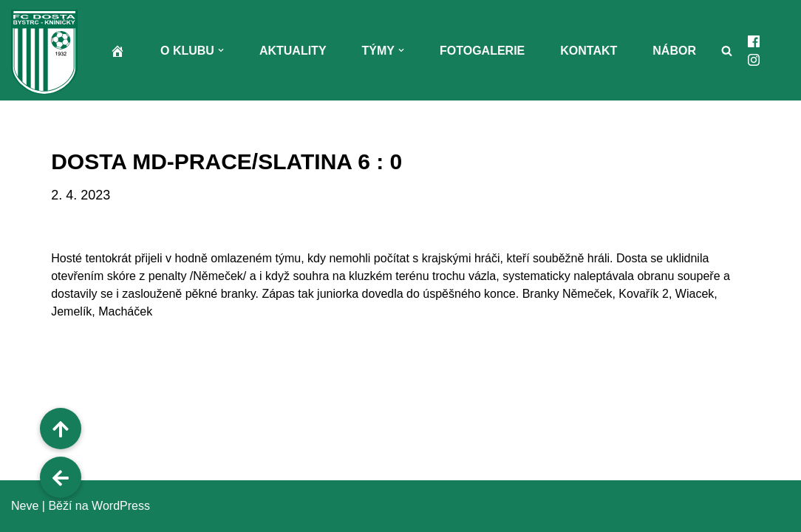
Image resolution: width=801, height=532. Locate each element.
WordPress (121, 506)
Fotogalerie (482, 51)
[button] (221, 50)
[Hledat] (727, 51)
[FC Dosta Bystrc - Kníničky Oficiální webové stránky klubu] (48, 52)
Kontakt (589, 51)
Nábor (674, 51)
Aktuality (293, 51)
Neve (25, 506)
